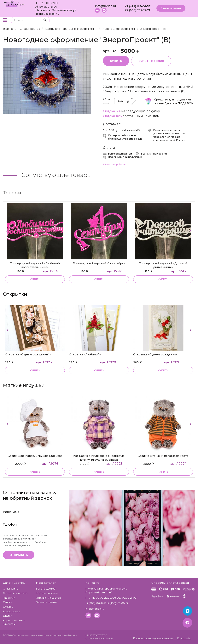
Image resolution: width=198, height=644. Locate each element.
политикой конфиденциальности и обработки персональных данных (25, 542)
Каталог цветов (29, 29)
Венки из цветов (47, 602)
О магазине (11, 589)
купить (35, 279)
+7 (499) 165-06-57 (138, 6)
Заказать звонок (171, 8)
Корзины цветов (47, 593)
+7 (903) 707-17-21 (137, 10)
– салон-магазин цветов (38, 635)
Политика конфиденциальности (153, 638)
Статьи (7, 616)
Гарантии (9, 598)
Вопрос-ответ (12, 611)
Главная (8, 29)
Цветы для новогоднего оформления (71, 29)
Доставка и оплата (15, 593)
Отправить (19, 555)
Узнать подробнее (114, 164)
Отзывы (8, 607)
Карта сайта (184, 638)
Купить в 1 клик (151, 61)
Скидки (8, 602)
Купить (116, 61)
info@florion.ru (105, 6)
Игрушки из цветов (48, 598)
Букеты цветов (46, 589)
